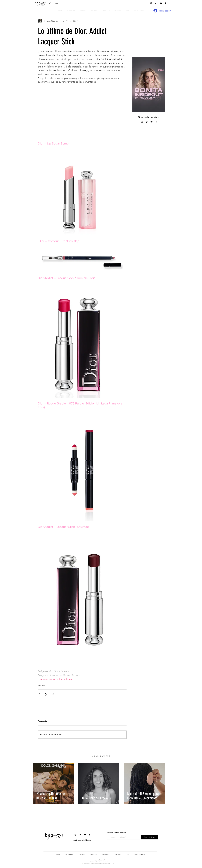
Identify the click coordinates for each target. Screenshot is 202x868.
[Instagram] (151, 3)
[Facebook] (166, 3)
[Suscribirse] (149, 837)
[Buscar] (67, 4)
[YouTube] (161, 3)
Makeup (41, 685)
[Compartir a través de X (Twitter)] (46, 694)
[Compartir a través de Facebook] (39, 694)
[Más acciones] (125, 21)
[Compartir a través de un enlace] (53, 694)
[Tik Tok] (156, 3)
